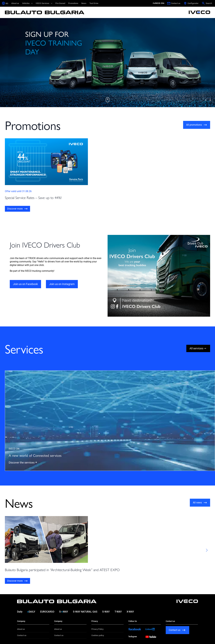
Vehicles (26, 3)
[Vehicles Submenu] (32, 3)
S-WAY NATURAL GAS (85, 612)
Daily (20, 612)
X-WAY (130, 612)
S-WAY (64, 612)
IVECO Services (42, 3)
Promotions (73, 3)
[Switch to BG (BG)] (7, 3)
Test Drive (94, 3)
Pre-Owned (60, 3)
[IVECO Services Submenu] (52, 3)
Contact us (22, 635)
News (84, 3)
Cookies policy (98, 635)
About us (15, 3)
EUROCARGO (47, 612)
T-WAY (118, 612)
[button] (108, 100)
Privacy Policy (97, 629)
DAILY (31, 612)
